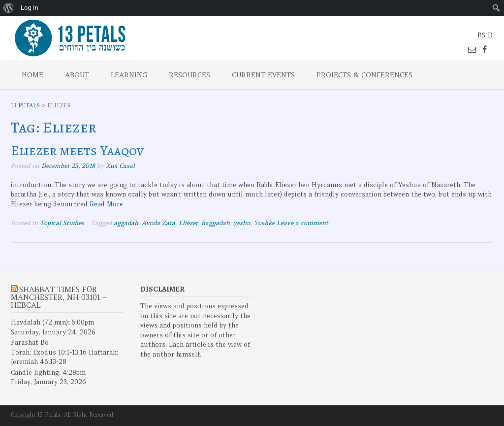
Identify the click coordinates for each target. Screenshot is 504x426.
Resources (189, 75)
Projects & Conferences (364, 75)
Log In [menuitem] (30, 8)
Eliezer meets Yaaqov (77, 151)
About (77, 75)
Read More (106, 204)
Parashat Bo (30, 343)
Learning (129, 75)
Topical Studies (62, 223)
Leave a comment (302, 223)
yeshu (242, 223)
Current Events (263, 75)
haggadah (216, 223)
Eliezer (188, 223)
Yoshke (264, 223)
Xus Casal (120, 166)
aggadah (126, 223)
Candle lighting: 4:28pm (48, 373)
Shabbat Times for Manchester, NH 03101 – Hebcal (59, 297)
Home (32, 75)
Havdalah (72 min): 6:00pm (52, 322)
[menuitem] (9, 8)
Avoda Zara (158, 223)
